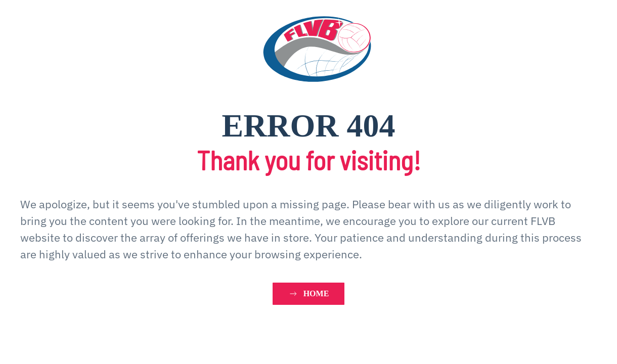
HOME (309, 294)
